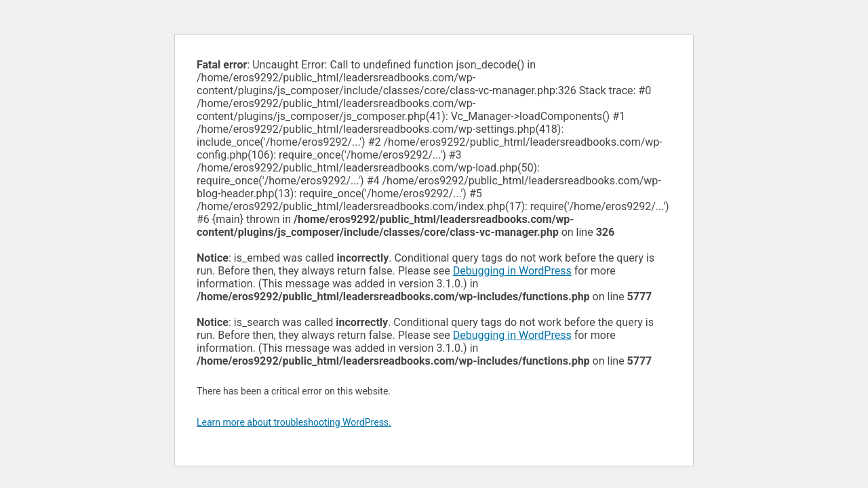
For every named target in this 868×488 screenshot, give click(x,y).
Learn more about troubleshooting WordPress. (294, 422)
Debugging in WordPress (512, 271)
